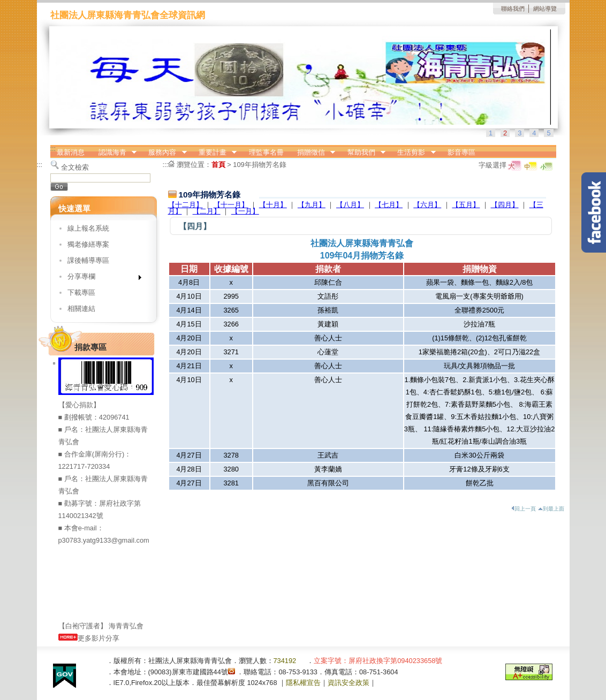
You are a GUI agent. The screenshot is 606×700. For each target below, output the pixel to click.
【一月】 (245, 211)
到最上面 (551, 509)
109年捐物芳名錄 (259, 165)
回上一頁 (524, 509)
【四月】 (505, 205)
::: (53, 149)
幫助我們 (363, 153)
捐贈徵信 (313, 153)
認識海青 (114, 153)
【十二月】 (185, 205)
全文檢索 (75, 167)
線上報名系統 (88, 228)
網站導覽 (545, 9)
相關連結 (81, 309)
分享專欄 (101, 279)
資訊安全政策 (349, 683)
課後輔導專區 (88, 260)
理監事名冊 (266, 152)
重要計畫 (214, 153)
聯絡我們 (513, 9)
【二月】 (207, 211)
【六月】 (427, 205)
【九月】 (312, 205)
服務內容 (164, 153)
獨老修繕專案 (88, 244)
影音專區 (461, 152)
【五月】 (466, 205)
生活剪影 (413, 153)
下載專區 (81, 292)
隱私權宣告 (303, 683)
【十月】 (273, 205)
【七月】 (389, 205)
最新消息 (71, 152)
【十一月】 (231, 205)
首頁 (218, 165)
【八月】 (350, 205)
